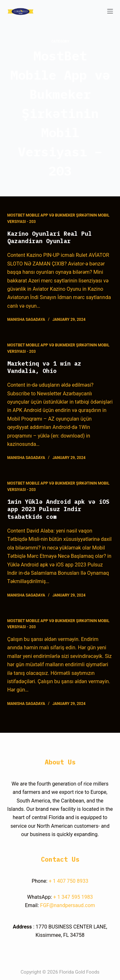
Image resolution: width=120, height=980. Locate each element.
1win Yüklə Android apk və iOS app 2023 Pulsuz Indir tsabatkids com (58, 509)
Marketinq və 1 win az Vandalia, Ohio (44, 367)
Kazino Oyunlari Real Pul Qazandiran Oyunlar (50, 237)
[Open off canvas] (110, 11)
